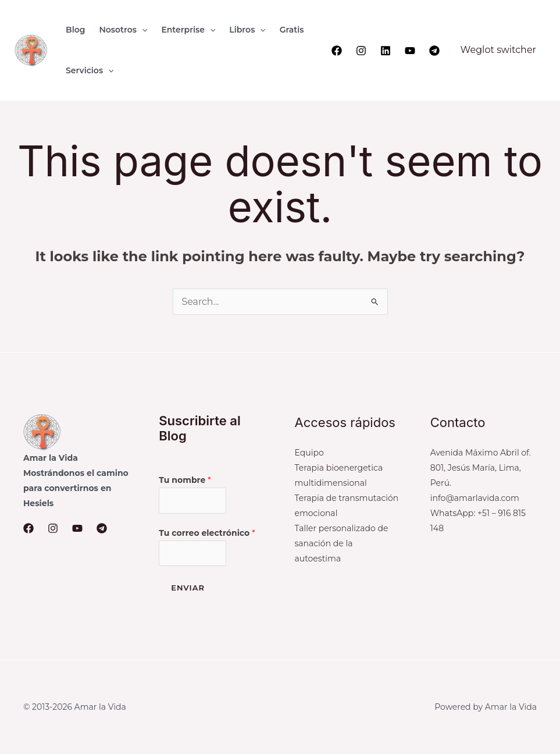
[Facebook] (337, 51)
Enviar (188, 588)
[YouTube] (410, 51)
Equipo (309, 453)
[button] (123, 30)
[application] (142, 30)
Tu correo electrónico (207, 533)
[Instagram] (361, 51)
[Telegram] (434, 51)
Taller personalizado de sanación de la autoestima (342, 543)
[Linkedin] (386, 51)
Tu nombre (185, 480)
